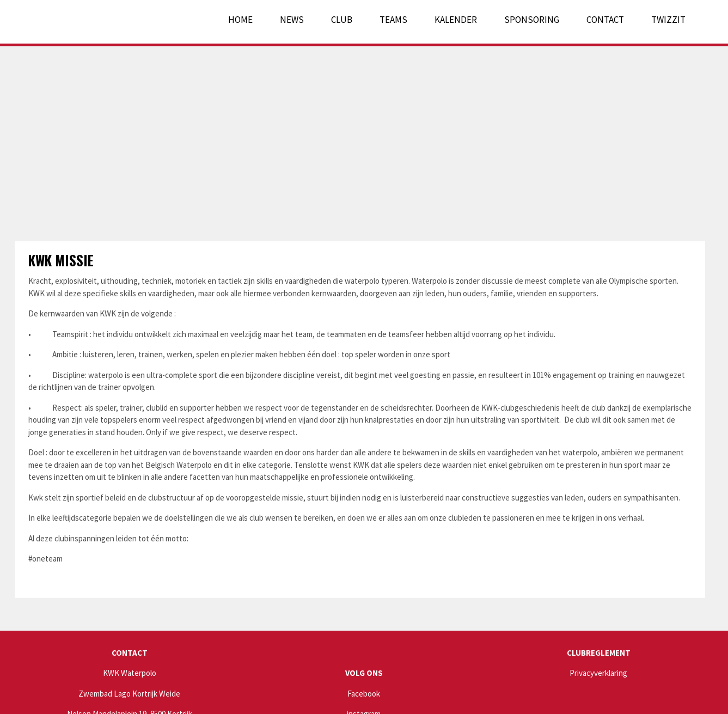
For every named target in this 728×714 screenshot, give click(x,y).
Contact (605, 20)
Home (240, 20)
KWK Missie (61, 260)
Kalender (456, 20)
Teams (393, 20)
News (292, 20)
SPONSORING (532, 20)
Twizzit (668, 20)
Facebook (364, 694)
